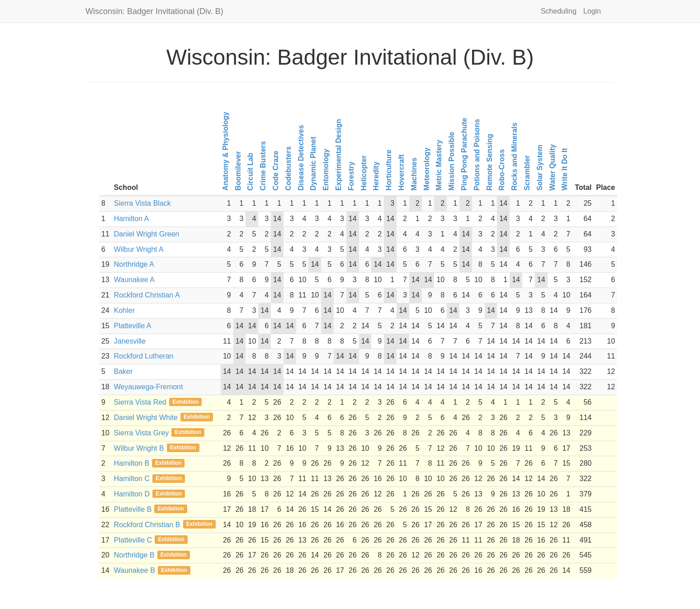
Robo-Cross (502, 170)
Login (592, 11)
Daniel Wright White (146, 418)
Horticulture (389, 170)
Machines (414, 174)
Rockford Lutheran (144, 356)
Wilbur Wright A (139, 249)
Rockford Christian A (147, 295)
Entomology (326, 170)
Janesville (130, 341)
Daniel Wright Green (147, 234)
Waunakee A (134, 280)
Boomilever (238, 171)
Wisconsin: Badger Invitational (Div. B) (154, 11)
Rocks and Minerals (514, 156)
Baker (123, 371)
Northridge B (134, 555)
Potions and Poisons (476, 155)
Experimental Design (338, 155)
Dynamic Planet (313, 163)
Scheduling (559, 11)
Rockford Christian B (147, 525)
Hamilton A (131, 219)
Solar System (539, 168)
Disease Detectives (300, 158)
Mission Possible (452, 161)
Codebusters (288, 169)
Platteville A (133, 326)
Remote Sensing (489, 162)
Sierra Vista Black (142, 203)
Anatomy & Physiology (225, 151)
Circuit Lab (250, 172)
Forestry (351, 176)
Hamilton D (132, 494)
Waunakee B (135, 570)
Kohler (124, 310)
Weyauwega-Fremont (149, 387)
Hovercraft (401, 173)
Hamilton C (132, 479)
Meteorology (426, 169)
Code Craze (276, 171)
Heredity (376, 176)
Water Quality (552, 168)
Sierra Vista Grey (142, 433)
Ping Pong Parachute (464, 154)
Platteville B (133, 509)
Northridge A (134, 264)
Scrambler (527, 173)
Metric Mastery (439, 165)
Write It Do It (565, 170)
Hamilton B (132, 463)
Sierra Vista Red (140, 402)
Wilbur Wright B (139, 448)
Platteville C (133, 540)
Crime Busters (263, 166)
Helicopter (363, 173)
